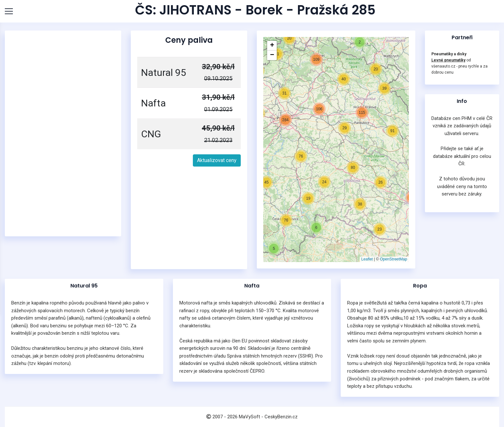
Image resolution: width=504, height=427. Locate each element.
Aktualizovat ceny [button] (217, 160)
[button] (274, 249)
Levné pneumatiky (448, 60)
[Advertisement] (63, 133)
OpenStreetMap (394, 259)
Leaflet (367, 259)
